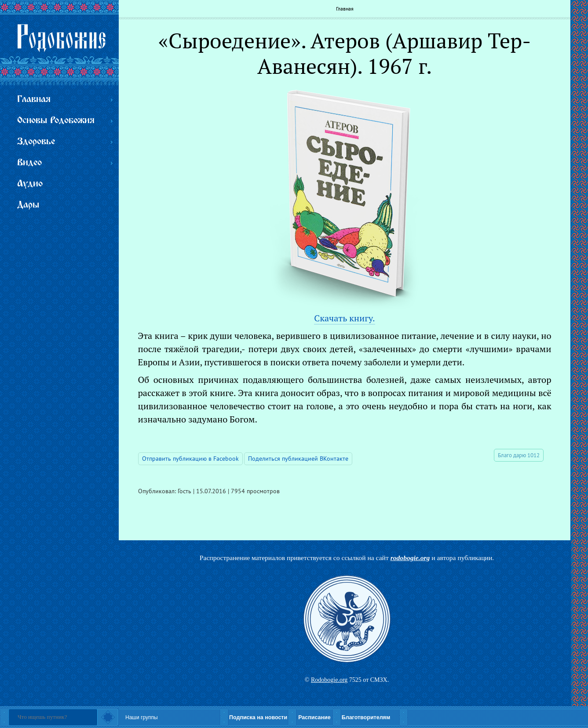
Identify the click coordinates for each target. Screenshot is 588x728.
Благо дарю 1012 (519, 455)
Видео (29, 163)
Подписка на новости (258, 717)
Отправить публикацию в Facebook (190, 459)
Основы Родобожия (56, 121)
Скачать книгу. (344, 318)
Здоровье (36, 142)
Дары (28, 205)
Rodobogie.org (329, 680)
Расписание (314, 717)
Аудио (30, 184)
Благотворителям (366, 717)
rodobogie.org (410, 558)
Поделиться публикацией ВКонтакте (298, 459)
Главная (345, 9)
